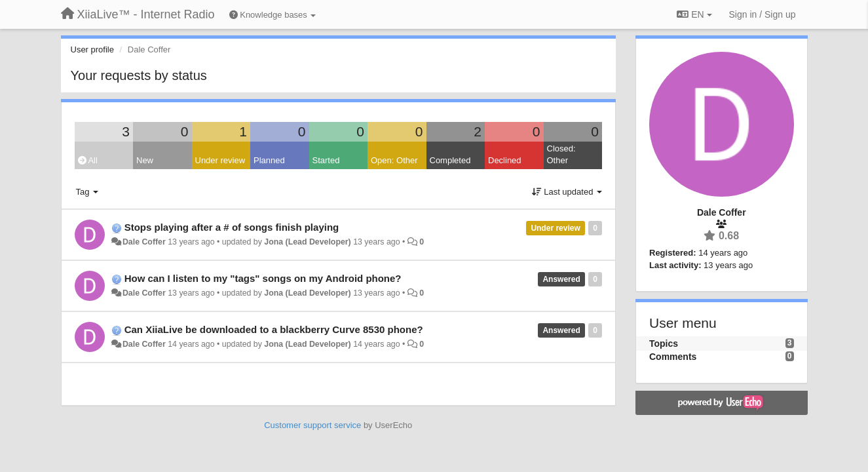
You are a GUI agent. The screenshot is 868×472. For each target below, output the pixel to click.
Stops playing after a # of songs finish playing (232, 227)
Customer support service (312, 425)
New (145, 160)
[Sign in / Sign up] (763, 14)
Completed (450, 160)
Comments (673, 357)
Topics (664, 344)
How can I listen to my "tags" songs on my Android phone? (263, 278)
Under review (220, 160)
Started (326, 160)
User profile (92, 49)
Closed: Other (561, 155)
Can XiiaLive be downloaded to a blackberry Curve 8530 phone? (274, 329)
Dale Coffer (144, 242)
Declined (505, 160)
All (88, 160)
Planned (269, 160)
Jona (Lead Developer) (307, 242)
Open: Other (394, 160)
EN (694, 14)
